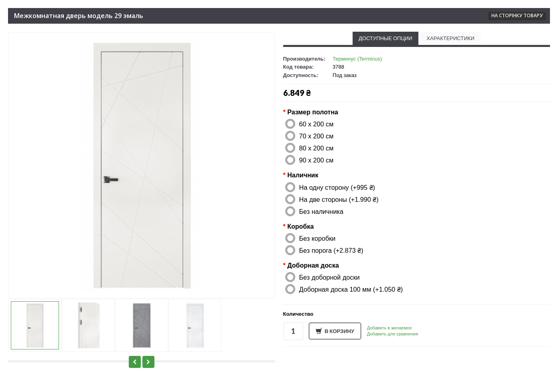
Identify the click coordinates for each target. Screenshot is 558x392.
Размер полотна (313, 112)
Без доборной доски (330, 277)
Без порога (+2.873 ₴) (331, 250)
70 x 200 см (317, 136)
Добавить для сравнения (393, 334)
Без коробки (318, 238)
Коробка (300, 226)
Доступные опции (386, 38)
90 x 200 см (317, 160)
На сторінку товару (517, 15)
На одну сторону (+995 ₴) (337, 187)
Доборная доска (313, 265)
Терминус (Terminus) (357, 59)
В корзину (335, 331)
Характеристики (450, 38)
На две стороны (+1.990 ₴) (339, 199)
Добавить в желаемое (390, 328)
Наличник (303, 175)
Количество (298, 314)
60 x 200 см (317, 124)
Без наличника (321, 211)
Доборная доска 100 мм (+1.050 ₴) (351, 289)
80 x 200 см (317, 148)
